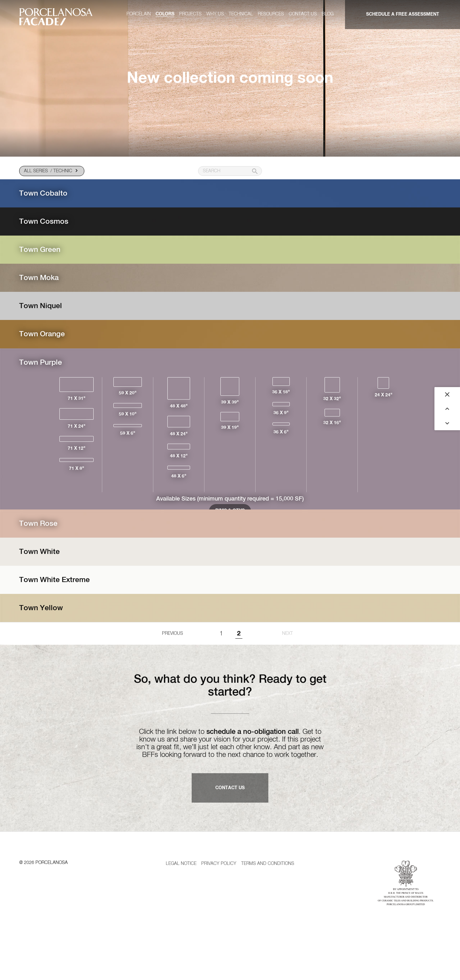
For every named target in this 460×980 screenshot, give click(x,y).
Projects (190, 14)
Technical (241, 14)
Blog (328, 14)
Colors (165, 14)
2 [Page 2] (239, 661)
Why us (215, 14)
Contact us (303, 14)
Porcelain (139, 14)
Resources (271, 14)
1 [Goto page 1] (221, 661)
